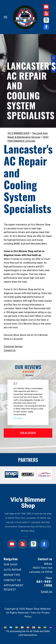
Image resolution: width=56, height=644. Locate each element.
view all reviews (28, 433)
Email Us (47, 592)
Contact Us (10, 350)
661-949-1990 (24, 514)
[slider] (28, 372)
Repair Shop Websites (38, 609)
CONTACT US (12, 580)
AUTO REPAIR (13, 570)
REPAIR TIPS (12, 575)
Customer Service (13, 346)
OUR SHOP (11, 564)
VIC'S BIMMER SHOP (19, 133)
